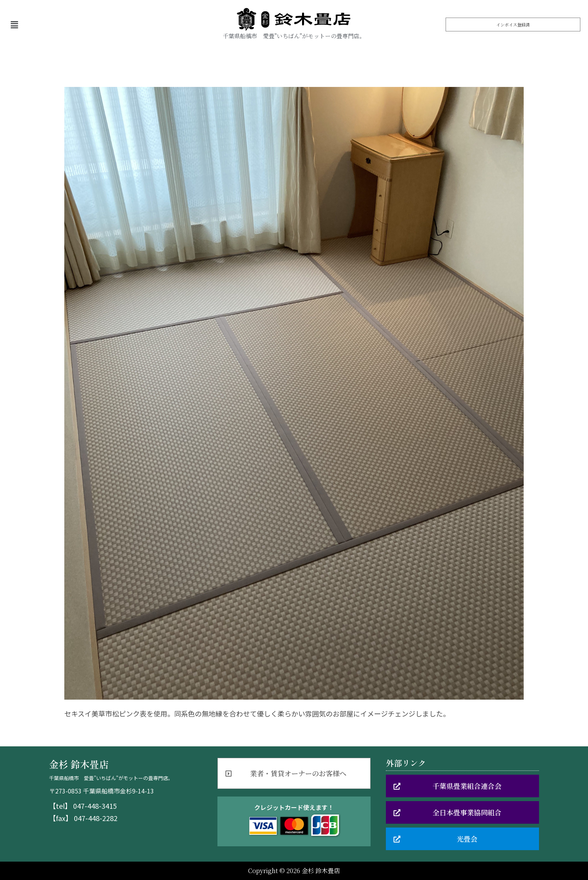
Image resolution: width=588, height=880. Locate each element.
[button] (513, 25)
